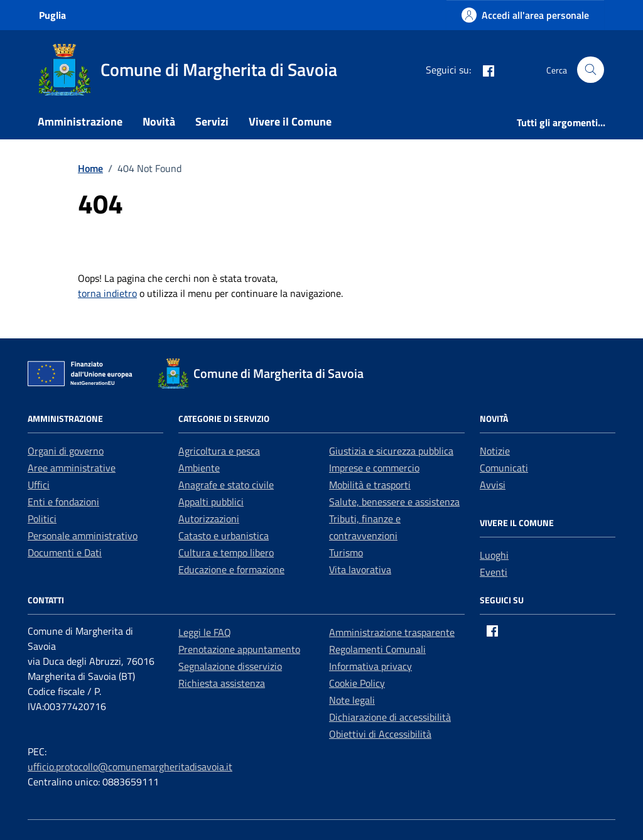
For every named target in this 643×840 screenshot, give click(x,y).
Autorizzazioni (209, 519)
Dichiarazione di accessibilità (390, 717)
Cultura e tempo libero (226, 552)
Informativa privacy (370, 666)
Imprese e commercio (374, 468)
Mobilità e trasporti (370, 485)
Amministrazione (80, 121)
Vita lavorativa (360, 569)
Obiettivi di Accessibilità (380, 734)
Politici (42, 519)
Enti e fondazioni (63, 502)
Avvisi (493, 485)
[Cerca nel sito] (591, 70)
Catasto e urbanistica (224, 536)
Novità (159, 121)
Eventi (494, 572)
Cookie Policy (357, 683)
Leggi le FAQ (205, 632)
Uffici (39, 485)
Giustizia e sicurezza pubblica (391, 451)
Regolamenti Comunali (377, 649)
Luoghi (494, 555)
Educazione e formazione (231, 569)
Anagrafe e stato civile (226, 485)
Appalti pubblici (211, 502)
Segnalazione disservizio (230, 666)
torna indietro (107, 293)
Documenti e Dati (65, 552)
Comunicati (504, 468)
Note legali (352, 700)
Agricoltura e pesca (219, 451)
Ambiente (199, 468)
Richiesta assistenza (222, 683)
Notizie (495, 451)
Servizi (212, 121)
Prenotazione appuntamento (239, 649)
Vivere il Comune (290, 121)
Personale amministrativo (83, 536)
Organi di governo (66, 451)
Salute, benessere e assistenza (394, 502)
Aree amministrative (72, 468)
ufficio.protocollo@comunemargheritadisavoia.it (130, 767)
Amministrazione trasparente (392, 632)
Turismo (346, 552)
